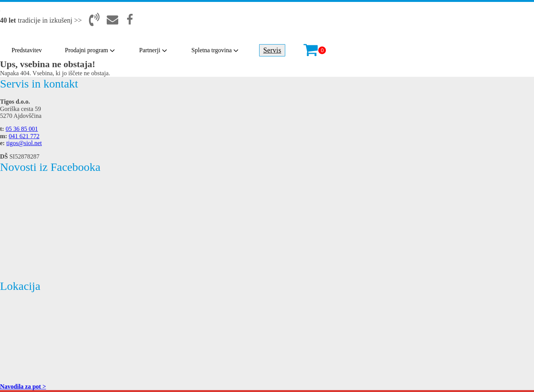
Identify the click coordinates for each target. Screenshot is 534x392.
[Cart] (314, 50)
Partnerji (154, 50)
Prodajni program (90, 50)
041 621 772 (24, 136)
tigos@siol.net (24, 143)
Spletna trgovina (216, 50)
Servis (272, 50)
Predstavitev (27, 50)
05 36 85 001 (22, 129)
